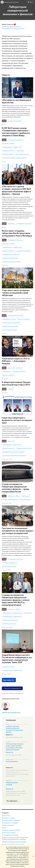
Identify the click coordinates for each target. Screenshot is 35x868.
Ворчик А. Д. (10, 752)
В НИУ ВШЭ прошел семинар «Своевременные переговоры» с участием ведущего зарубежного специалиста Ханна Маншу (16, 132)
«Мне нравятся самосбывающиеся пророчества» (16, 101)
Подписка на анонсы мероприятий (13, 693)
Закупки (4, 828)
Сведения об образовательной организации (14, 842)
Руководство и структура (9, 818)
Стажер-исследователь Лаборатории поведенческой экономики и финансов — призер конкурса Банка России (15, 488)
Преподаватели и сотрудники (10, 823)
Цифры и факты (6, 815)
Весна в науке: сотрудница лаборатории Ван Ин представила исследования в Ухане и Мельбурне (17, 233)
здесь (15, 854)
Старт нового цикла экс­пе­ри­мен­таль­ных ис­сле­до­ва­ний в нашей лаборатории (16, 293)
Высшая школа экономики (11, 2)
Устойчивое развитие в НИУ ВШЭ (11, 820)
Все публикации (13, 801)
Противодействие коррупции (10, 835)
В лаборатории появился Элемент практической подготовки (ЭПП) (16, 383)
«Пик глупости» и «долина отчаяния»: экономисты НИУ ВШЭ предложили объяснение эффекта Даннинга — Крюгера (17, 190)
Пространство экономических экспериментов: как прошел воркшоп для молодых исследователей (17, 531)
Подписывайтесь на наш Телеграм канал (13, 28)
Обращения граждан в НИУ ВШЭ (11, 830)
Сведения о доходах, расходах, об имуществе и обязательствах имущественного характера (15, 838)
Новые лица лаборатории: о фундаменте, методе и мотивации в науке (17, 420)
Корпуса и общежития (8, 825)
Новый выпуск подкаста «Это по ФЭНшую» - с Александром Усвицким (16, 361)
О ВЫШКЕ (5, 813)
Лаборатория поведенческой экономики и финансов (18, 10)
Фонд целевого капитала (9, 833)
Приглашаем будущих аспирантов (11, 26)
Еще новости (9, 680)
